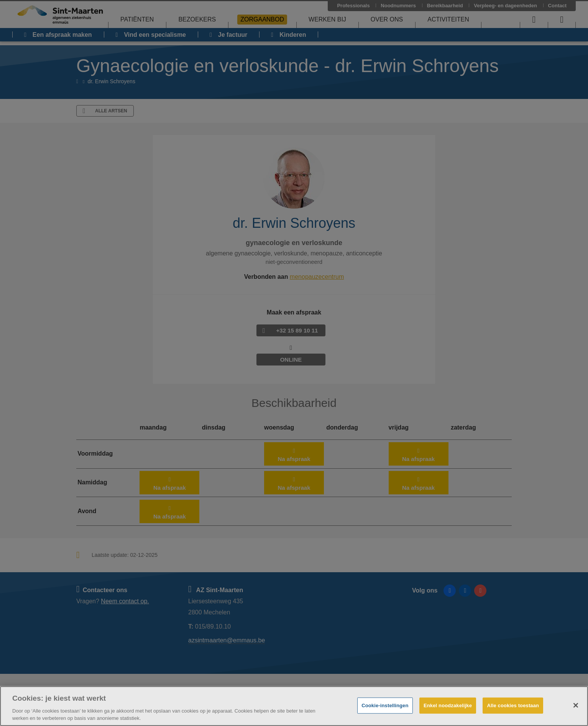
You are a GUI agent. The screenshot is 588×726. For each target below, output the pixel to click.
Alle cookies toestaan (513, 705)
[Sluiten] (576, 705)
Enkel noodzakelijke (448, 705)
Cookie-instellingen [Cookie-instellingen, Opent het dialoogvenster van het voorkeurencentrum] (385, 705)
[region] (294, 706)
